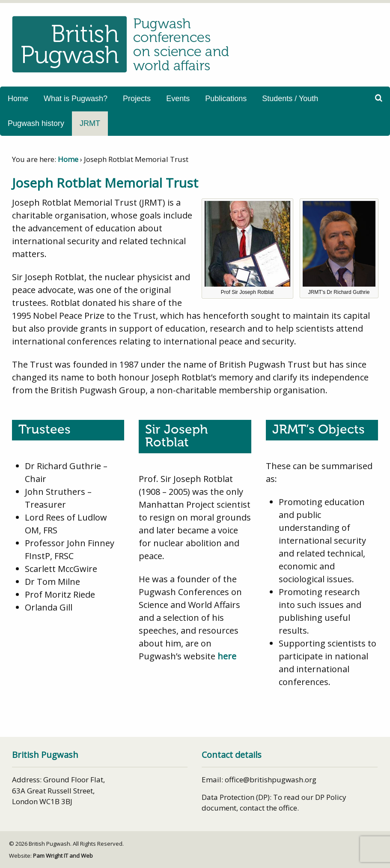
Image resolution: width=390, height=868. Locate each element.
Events (178, 99)
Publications (226, 99)
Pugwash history (36, 123)
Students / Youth (290, 99)
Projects (137, 99)
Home (18, 99)
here (227, 656)
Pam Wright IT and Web (63, 856)
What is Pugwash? (76, 99)
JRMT (90, 123)
